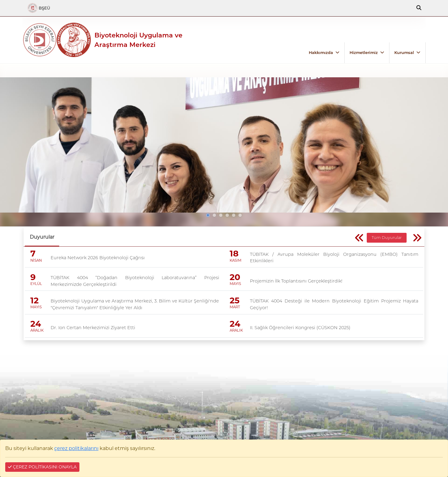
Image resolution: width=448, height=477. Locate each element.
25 (235, 300)
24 (36, 324)
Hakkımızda (321, 53)
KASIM (235, 260)
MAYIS (235, 284)
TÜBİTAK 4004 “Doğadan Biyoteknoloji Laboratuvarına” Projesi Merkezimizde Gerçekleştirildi (135, 281)
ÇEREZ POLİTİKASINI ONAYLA (42, 467)
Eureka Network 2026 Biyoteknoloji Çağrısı (98, 258)
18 (234, 254)
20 (235, 277)
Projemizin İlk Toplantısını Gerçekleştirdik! (296, 281)
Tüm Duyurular (387, 238)
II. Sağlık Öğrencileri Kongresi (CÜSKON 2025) (300, 328)
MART (235, 307)
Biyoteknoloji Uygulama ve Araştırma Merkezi (138, 40)
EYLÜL (36, 284)
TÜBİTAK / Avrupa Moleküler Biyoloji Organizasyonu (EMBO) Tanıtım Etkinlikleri (334, 258)
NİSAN (36, 260)
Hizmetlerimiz (364, 53)
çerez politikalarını (76, 448)
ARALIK (37, 330)
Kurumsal (404, 53)
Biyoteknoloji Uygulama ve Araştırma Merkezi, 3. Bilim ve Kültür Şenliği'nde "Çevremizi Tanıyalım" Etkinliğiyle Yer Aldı (135, 304)
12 (34, 300)
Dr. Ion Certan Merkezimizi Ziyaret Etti (93, 328)
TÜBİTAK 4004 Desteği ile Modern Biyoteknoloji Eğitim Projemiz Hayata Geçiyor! (334, 304)
